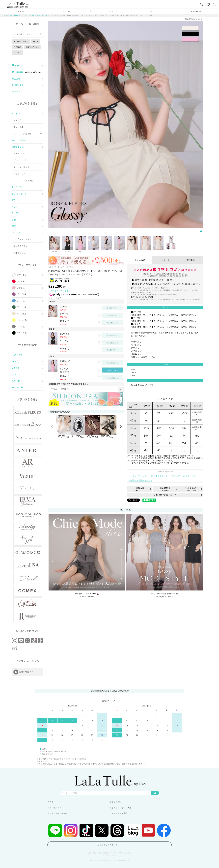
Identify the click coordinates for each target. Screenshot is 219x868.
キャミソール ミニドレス (184, 476)
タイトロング (19, 153)
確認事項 (191, 260)
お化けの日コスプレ (22, 253)
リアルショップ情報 (118, 813)
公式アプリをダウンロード (109, 845)
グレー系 (21, 326)
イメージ (165, 260)
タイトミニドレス (160, 476)
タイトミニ (18, 120)
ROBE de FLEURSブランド (17, 15)
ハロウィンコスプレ (22, 239)
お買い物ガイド (54, 807)
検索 (155, 793)
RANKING (196, 11)
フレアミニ (18, 127)
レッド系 (21, 281)
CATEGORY (67, 11)
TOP (3, 15)
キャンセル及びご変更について (191, 489)
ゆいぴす (17, 53)
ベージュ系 (22, 314)
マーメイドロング (21, 167)
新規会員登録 (115, 802)
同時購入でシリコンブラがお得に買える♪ (69, 384)
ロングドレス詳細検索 (23, 181)
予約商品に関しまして (140, 489)
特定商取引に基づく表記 (120, 807)
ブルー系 (21, 301)
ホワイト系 (22, 275)
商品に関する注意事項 (165, 489)
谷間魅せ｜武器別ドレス (141, 480)
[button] (52, 427)
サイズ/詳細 (140, 260)
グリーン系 (22, 307)
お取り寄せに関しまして (165, 495)
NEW (111, 11)
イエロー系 (22, 320)
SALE (152, 11)
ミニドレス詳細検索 (22, 134)
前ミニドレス (19, 174)
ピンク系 (21, 288)
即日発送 (17, 47)
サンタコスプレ (20, 246)
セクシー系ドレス (138, 476)
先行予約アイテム (21, 41)
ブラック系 (22, 333)
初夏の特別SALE (33, 47)
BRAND (22, 11)
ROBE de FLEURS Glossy (39, 15)
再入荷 (36, 41)
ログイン (51, 802)
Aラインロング (20, 160)
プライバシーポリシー (57, 813)
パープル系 (22, 294)
